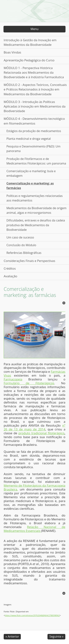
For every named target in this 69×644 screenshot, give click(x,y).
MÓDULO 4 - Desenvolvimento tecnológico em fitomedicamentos (34, 121)
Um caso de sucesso (20, 237)
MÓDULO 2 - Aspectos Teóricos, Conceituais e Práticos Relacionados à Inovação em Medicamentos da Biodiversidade (35, 89)
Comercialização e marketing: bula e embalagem (31, 173)
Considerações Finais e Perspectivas (29, 261)
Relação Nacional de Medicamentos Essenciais (34, 529)
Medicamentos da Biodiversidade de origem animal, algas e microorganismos (36, 210)
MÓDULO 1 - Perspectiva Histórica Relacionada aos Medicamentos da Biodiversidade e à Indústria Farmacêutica (34, 72)
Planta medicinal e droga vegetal (29, 139)
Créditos (10, 268)
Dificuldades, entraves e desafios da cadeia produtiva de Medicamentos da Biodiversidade (36, 225)
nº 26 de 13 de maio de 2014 (34, 427)
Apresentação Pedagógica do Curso (29, 60)
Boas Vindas (12, 52)
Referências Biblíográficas (24, 253)
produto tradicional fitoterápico (41, 433)
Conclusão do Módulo (21, 245)
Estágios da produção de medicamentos (34, 131)
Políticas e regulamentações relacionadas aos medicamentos (34, 198)
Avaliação (10, 276)
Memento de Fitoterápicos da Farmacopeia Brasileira (34, 487)
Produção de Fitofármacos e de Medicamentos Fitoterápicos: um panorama (36, 161)
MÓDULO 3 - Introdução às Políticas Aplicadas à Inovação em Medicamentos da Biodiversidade (35, 106)
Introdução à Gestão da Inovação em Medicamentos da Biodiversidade (30, 42)
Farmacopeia (13, 379)
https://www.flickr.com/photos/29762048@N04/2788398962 (32, 615)
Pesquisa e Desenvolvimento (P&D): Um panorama (33, 149)
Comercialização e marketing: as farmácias (30, 186)
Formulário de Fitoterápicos (29, 383)
